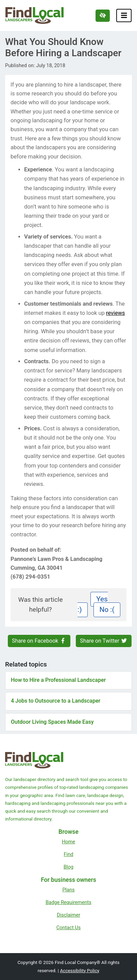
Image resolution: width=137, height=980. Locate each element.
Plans (68, 890)
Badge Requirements (68, 902)
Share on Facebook (39, 641)
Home (68, 842)
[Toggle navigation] (124, 16)
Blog (68, 867)
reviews (116, 313)
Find (69, 854)
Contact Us (69, 928)
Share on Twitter (104, 641)
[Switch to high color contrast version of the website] (103, 16)
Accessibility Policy (80, 970)
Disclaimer (68, 915)
